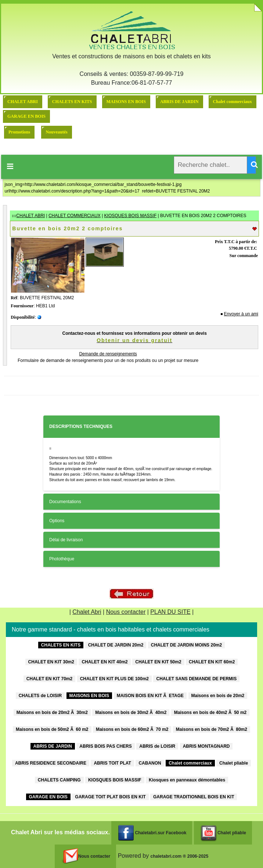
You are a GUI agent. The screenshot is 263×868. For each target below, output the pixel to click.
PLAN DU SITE (170, 612)
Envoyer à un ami (241, 314)
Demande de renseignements (108, 354)
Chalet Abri (87, 612)
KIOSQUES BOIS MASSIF (131, 216)
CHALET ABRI (23, 102)
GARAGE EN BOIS (26, 116)
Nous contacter (126, 612)
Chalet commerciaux (233, 102)
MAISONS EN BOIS (126, 102)
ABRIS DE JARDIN (179, 102)
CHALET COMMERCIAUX (75, 216)
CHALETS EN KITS (72, 102)
